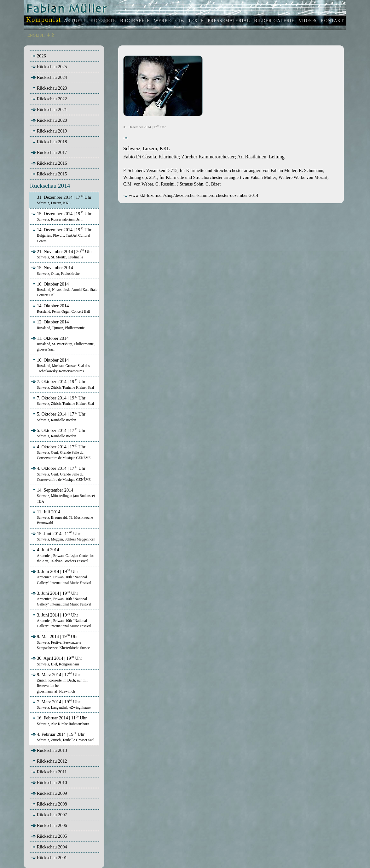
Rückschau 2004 (52, 847)
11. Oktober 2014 (62, 344)
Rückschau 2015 (52, 174)
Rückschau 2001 (52, 858)
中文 (51, 35)
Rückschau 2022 (52, 99)
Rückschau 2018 (52, 142)
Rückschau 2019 (52, 131)
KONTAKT (332, 21)
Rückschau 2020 (52, 120)
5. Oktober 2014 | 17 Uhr (58, 416)
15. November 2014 (55, 270)
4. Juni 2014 (62, 555)
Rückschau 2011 (52, 772)
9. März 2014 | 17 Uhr (59, 683)
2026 (41, 56)
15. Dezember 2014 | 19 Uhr (61, 216)
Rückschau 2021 (52, 109)
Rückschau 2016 (52, 163)
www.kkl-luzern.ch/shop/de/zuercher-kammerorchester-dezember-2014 (191, 195)
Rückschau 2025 (52, 67)
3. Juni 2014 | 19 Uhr (61, 577)
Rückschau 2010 (52, 782)
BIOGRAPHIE (135, 21)
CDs (180, 21)
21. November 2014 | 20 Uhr (61, 254)
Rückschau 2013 (52, 750)
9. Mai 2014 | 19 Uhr (60, 642)
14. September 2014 (62, 495)
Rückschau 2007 (52, 815)
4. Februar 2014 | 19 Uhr (62, 737)
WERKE (162, 21)
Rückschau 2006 (52, 825)
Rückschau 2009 (52, 793)
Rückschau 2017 (52, 152)
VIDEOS (307, 21)
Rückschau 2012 (52, 761)
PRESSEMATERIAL (229, 21)
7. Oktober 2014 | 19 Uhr (62, 384)
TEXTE (196, 21)
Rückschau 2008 (52, 804)
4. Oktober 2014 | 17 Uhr (60, 452)
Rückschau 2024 (52, 77)
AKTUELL (75, 21)
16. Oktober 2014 (64, 289)
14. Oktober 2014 (60, 308)
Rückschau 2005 (52, 836)
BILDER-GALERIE (274, 21)
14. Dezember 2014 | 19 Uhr (61, 235)
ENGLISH (36, 35)
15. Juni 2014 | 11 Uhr (63, 536)
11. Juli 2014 (61, 517)
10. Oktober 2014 (60, 365)
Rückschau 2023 (52, 88)
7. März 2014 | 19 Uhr (60, 704)
